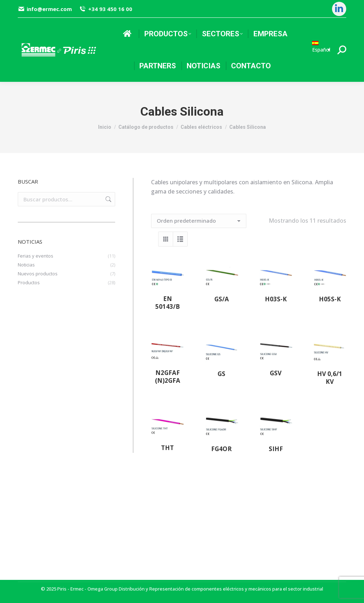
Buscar (108, 199)
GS (221, 374)
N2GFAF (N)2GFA (168, 377)
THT (167, 448)
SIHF (276, 449)
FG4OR (221, 449)
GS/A (222, 299)
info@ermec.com (45, 9)
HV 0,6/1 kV (330, 378)
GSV (276, 373)
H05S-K (330, 299)
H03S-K (276, 299)
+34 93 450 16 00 (105, 9)
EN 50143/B (168, 303)
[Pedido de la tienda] (199, 221)
